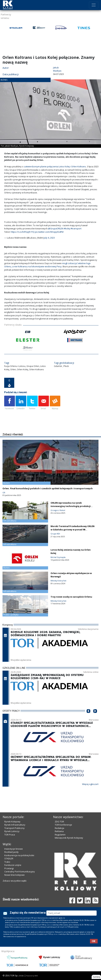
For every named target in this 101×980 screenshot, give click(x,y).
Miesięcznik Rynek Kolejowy (69, 838)
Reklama (59, 831)
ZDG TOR (59, 822)
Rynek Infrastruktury (15, 825)
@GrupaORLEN (56, 228)
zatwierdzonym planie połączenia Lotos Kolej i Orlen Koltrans (55, 166)
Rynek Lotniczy (12, 831)
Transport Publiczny (14, 828)
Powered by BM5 (32, 976)
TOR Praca (10, 835)
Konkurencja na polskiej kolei (19, 855)
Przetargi (9, 868)
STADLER (9, 858)
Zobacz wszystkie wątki (15, 881)
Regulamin (60, 835)
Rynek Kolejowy (12, 822)
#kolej (67, 228)
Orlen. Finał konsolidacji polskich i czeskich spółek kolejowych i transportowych (48, 488)
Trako (7, 862)
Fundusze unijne (13, 865)
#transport (76, 228)
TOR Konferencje (63, 825)
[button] (88, 716)
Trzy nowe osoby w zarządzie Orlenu (71, 597)
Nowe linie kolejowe (14, 875)
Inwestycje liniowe (14, 849)
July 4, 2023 (49, 238)
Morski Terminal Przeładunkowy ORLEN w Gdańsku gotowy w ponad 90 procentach (73, 530)
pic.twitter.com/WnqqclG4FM (49, 232)
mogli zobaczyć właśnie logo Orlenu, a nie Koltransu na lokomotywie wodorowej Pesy (47, 265)
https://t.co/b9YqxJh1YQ (23, 232)
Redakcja (59, 828)
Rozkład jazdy (11, 852)
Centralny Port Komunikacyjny (20, 872)
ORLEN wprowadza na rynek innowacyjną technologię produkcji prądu (71, 506)
